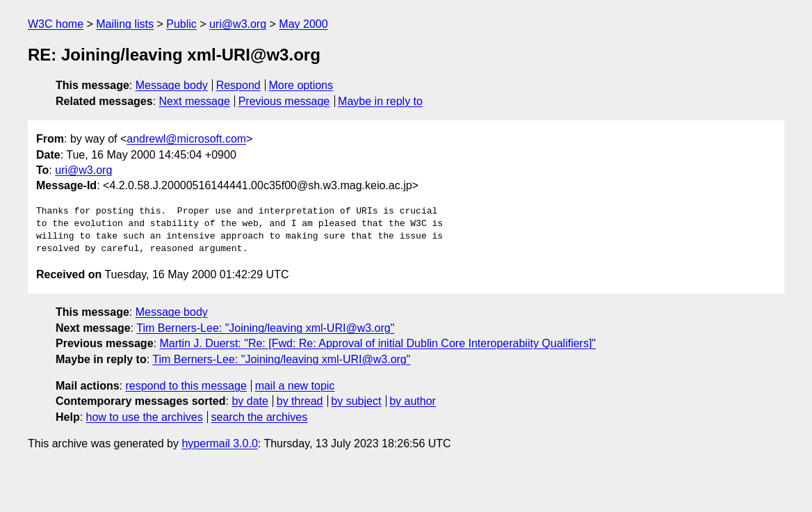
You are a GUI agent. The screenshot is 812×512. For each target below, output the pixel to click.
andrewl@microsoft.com (186, 139)
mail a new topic (295, 386)
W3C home (56, 24)
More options (301, 85)
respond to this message (186, 386)
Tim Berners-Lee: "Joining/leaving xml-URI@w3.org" (265, 328)
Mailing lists (125, 24)
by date (250, 401)
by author (413, 401)
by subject (356, 401)
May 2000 (303, 24)
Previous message (284, 101)
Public (181, 24)
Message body (172, 85)
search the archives (260, 417)
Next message (195, 101)
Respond (238, 85)
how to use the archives (145, 417)
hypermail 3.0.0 (219, 443)
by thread (300, 401)
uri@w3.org (238, 24)
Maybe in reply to (380, 101)
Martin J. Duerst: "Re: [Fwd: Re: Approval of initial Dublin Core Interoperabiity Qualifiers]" (377, 343)
